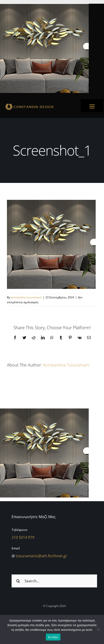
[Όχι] (98, 629)
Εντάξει (53, 637)
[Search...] (54, 581)
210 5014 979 (23, 537)
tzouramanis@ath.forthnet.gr (41, 556)
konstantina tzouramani (26, 297)
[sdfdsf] (39, 104)
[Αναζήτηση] (18, 581)
